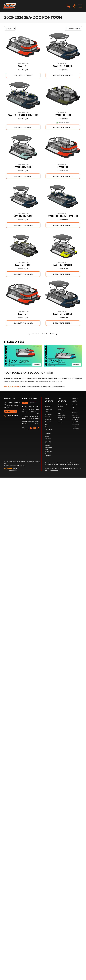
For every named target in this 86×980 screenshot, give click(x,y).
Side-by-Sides (49, 414)
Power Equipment (48, 433)
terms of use (54, 470)
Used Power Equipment (61, 418)
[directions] (74, 6)
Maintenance (75, 424)
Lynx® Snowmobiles (49, 450)
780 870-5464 (11, 416)
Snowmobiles (49, 419)
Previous (33, 334)
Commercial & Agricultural (76, 418)
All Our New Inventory (48, 406)
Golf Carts (48, 417)
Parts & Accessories (75, 428)
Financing (60, 422)
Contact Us (75, 405)
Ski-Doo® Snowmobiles (49, 446)
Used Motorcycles (61, 410)
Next (54, 334)
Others (47, 436)
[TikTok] (38, 428)
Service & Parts (76, 422)
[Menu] (80, 6)
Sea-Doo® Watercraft (48, 442)
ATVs (46, 412)
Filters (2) (10, 28)
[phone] (69, 6)
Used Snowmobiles (62, 414)
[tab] (25, 403)
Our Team (75, 410)
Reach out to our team (12, 386)
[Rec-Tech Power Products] (10, 6)
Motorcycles (48, 409)
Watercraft (48, 422)
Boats (46, 424)
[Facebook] (31, 428)
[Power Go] (23, 469)
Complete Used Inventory (62, 406)
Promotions (75, 415)
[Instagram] (35, 428)
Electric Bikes (49, 429)
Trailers (47, 427)
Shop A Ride (16, 466)
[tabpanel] (31, 415)
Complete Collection (48, 455)
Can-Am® (48, 439)
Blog (73, 407)
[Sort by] (73, 28)
